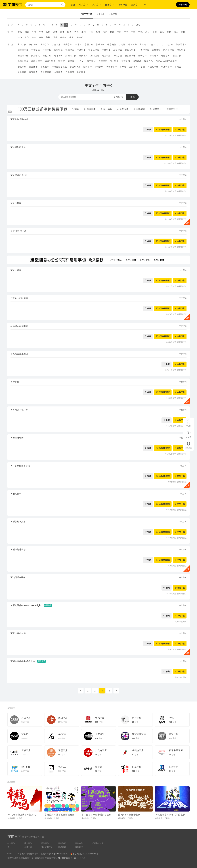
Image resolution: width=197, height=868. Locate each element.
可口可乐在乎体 (18, 577)
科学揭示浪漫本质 (19, 326)
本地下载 (181, 130)
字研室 (62, 61)
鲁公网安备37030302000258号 (85, 854)
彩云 (148, 32)
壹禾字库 (33, 72)
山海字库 (88, 67)
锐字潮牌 (112, 45)
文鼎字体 (81, 50)
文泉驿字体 (94, 50)
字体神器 (123, 5)
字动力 (178, 67)
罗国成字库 (75, 67)
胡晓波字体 (23, 50)
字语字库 (89, 45)
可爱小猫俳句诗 (18, 633)
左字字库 (103, 61)
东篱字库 (58, 72)
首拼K (108, 85)
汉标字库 (181, 50)
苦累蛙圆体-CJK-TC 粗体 (23, 661)
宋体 (84, 32)
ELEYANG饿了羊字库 (166, 61)
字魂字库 (56, 45)
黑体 (62, 32)
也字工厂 (155, 45)
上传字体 (28, 847)
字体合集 (79, 843)
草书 (41, 32)
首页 (73, 5)
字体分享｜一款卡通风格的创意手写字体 (102, 815)
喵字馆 (71, 61)
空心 (34, 37)
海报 (98, 32)
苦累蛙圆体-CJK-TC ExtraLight (26, 605)
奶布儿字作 (23, 61)
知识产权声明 (47, 847)
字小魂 (123, 67)
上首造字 (144, 45)
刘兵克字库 (168, 45)
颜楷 (48, 37)
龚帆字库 (47, 56)
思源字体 (118, 50)
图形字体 (110, 5)
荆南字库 (83, 56)
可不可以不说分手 (19, 410)
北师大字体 (130, 50)
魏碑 (112, 32)
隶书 (20, 32)
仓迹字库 (166, 56)
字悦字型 (118, 56)
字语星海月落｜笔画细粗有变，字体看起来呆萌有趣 (71, 815)
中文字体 (84, 5)
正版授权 (113, 14)
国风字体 (133, 67)
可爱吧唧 (15, 382)
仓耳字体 (58, 56)
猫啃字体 (177, 56)
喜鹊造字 (156, 50)
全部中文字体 (86, 14)
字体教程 (62, 843)
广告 (91, 32)
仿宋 (176, 32)
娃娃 (183, 32)
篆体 (55, 32)
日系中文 (36, 56)
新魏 (169, 32)
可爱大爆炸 (16, 270)
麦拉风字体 (23, 56)
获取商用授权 (164, 130)
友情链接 (79, 847)
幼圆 (27, 32)
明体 (55, 37)
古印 (27, 37)
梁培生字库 (50, 61)
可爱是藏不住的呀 (19, 175)
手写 (126, 32)
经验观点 (122, 818)
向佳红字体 (153, 67)
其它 (138, 25)
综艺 (162, 32)
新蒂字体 (100, 45)
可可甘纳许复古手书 (20, 466)
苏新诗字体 (181, 45)
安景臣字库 (46, 72)
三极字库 (47, 50)
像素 (72, 37)
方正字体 (22, 45)
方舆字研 (70, 72)
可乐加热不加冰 (18, 522)
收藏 (149, 130)
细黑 (69, 32)
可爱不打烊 (16, 203)
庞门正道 (95, 56)
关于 (9, 847)
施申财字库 (37, 61)
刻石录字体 (169, 50)
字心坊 (122, 45)
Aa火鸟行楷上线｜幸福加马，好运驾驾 (28, 815)
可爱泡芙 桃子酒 (18, 231)
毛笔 (119, 32)
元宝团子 (33, 67)
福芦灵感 (137, 61)
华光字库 (68, 45)
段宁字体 (91, 61)
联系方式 (62, 847)
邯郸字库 (70, 50)
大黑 (77, 32)
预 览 (132, 97)
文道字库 (36, 50)
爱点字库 (22, 67)
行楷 (48, 32)
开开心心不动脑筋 (19, 298)
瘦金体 (63, 37)
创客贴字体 (130, 56)
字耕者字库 (112, 67)
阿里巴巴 (149, 61)
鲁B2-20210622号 (65, 858)
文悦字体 (106, 50)
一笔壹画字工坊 (59, 67)
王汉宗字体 (144, 50)
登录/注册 (183, 5)
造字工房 (132, 45)
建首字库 (22, 72)
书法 (133, 32)
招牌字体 (136, 5)
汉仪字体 (33, 45)
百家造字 (45, 67)
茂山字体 (114, 61)
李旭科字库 (167, 67)
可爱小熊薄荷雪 (18, 550)
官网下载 (181, 588)
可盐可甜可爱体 (18, 147)
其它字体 (81, 72)
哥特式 (80, 37)
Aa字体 (78, 45)
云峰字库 (143, 56)
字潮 (143, 67)
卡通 (155, 32)
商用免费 (101, 14)
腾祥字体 (45, 45)
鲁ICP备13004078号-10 (58, 854)
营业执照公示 (80, 858)
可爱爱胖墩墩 (17, 438)
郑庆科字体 (71, 56)
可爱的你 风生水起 (19, 119)
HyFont (81, 61)
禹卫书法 (106, 56)
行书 (34, 32)
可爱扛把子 (16, 494)
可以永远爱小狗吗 (19, 354)
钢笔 (140, 32)
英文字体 (97, 5)
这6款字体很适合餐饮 (129, 815)
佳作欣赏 (11, 818)
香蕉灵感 (126, 61)
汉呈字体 (58, 50)
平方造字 (154, 56)
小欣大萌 (99, 67)
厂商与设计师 (98, 843)
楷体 (105, 32)
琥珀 (20, 37)
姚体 (41, 37)
